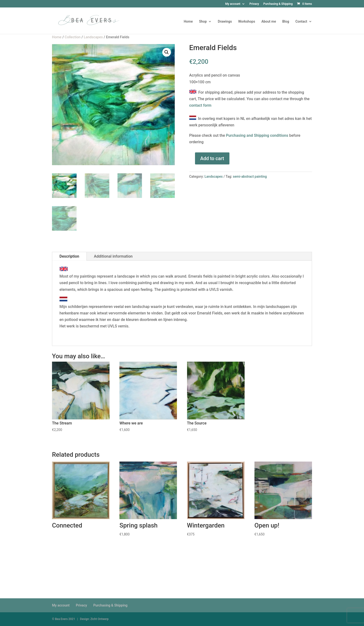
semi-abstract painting (250, 176)
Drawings (225, 22)
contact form (200, 105)
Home (188, 22)
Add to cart (212, 158)
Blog (286, 22)
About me (269, 22)
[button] (167, 52)
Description (69, 256)
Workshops (247, 22)
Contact (301, 22)
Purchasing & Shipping (278, 4)
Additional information (113, 256)
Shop (203, 22)
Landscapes (214, 176)
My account (233, 4)
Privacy (254, 4)
